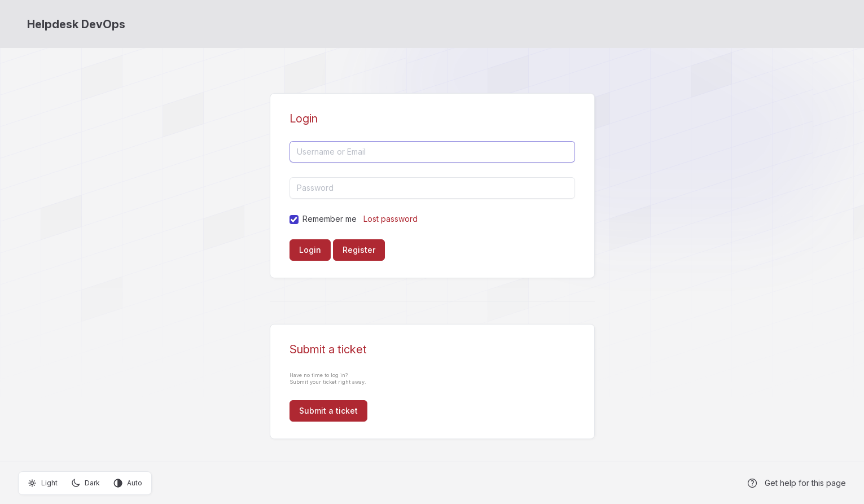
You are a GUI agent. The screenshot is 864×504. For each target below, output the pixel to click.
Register (359, 250)
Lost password (391, 219)
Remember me (330, 219)
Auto (128, 483)
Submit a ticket (328, 411)
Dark (85, 483)
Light (43, 483)
